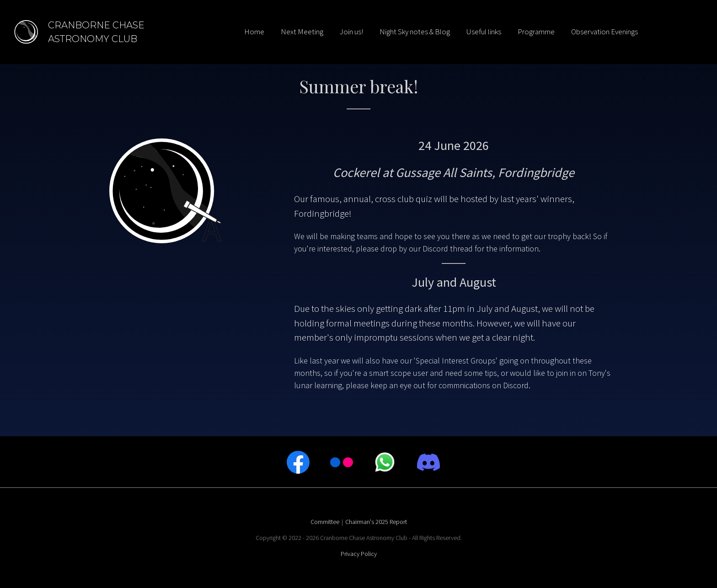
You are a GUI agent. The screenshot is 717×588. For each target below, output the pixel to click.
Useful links (484, 32)
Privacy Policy (359, 554)
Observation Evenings (605, 32)
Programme (536, 32)
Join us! (351, 32)
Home (254, 32)
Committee (325, 522)
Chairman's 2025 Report (376, 522)
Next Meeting (302, 32)
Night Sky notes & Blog (415, 32)
